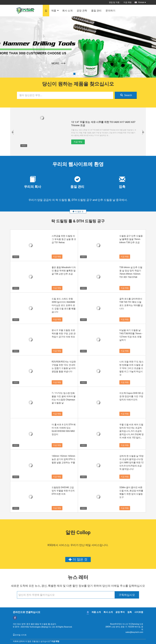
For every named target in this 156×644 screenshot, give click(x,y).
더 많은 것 (78, 211)
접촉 (130, 612)
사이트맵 (139, 612)
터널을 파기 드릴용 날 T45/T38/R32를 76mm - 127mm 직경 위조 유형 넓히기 (131, 335)
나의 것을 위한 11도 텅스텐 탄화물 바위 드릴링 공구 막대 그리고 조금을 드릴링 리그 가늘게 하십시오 (131, 368)
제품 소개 (96, 612)
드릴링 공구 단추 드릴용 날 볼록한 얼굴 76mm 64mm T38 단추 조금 (131, 239)
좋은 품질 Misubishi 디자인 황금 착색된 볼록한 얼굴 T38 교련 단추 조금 (64, 271)
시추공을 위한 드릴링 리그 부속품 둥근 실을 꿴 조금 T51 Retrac (64, 239)
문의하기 (110, 11)
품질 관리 (96, 11)
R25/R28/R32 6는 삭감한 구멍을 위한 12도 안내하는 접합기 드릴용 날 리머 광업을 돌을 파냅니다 (64, 367)
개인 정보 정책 (19, 624)
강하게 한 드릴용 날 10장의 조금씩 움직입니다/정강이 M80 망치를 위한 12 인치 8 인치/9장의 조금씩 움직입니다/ (131, 463)
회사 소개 (67, 11)
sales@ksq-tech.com (134, 632)
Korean (142, 2)
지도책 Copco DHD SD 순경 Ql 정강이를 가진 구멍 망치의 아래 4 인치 (131, 396)
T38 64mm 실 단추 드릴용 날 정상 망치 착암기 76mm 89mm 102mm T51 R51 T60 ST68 (131, 272)
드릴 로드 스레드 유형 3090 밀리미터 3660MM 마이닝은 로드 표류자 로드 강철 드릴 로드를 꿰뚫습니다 (64, 305)
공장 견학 (82, 11)
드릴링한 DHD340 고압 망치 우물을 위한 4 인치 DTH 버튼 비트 (63, 491)
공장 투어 (120, 612)
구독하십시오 (127, 595)
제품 (54, 11)
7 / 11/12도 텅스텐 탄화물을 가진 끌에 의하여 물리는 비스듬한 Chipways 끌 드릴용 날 (64, 398)
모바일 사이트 (20, 635)
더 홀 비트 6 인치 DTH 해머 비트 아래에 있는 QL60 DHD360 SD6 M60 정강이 (64, 429)
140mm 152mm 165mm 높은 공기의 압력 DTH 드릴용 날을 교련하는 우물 (64, 459)
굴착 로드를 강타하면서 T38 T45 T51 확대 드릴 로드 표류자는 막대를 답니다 (131, 304)
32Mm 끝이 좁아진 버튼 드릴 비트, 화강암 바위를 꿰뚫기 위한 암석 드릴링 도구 (131, 492)
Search (126, 95)
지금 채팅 (127, 2)
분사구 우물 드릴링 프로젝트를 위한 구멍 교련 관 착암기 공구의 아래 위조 (64, 333)
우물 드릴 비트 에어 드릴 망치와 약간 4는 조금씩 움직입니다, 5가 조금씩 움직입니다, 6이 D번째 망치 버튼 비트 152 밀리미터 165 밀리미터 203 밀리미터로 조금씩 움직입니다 (132, 431)
